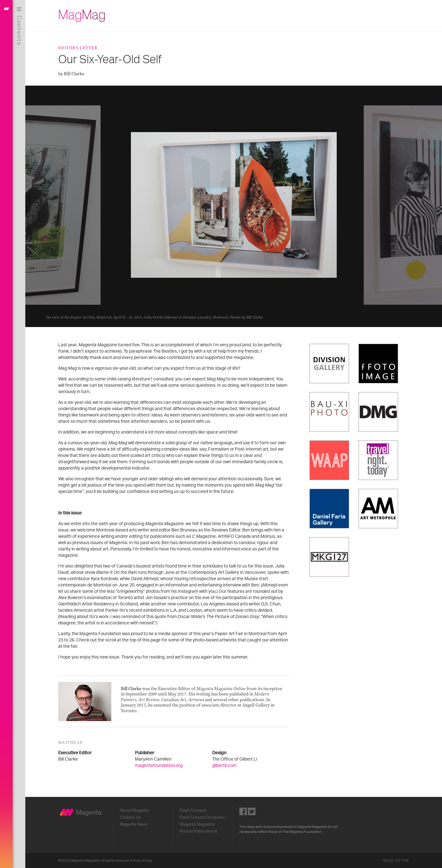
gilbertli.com (224, 766)
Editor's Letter (78, 48)
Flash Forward (193, 810)
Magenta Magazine (197, 824)
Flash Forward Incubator (202, 817)
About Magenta (134, 810)
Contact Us (130, 817)
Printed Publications (198, 831)
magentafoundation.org (159, 766)
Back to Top (396, 861)
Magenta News (134, 824)
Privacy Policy (141, 861)
